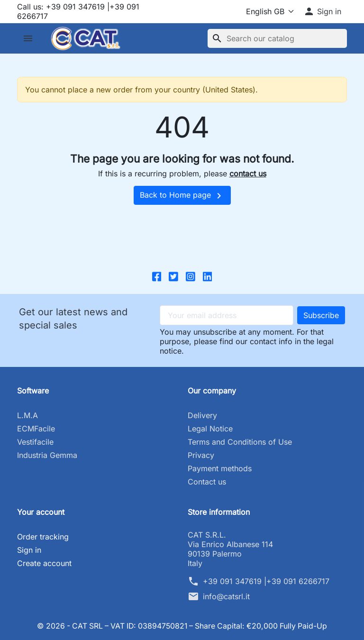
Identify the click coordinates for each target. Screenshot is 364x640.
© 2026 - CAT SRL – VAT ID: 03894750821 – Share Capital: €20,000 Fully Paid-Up (182, 626)
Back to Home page (182, 196)
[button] (322, 11)
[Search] (277, 38)
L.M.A (27, 415)
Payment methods (220, 468)
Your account (41, 512)
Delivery (202, 415)
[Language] (268, 11)
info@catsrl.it (226, 596)
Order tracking (43, 537)
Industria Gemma (47, 455)
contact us (248, 174)
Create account (44, 563)
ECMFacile (36, 429)
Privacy (201, 455)
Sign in (29, 550)
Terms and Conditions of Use (240, 442)
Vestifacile (35, 442)
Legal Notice (210, 429)
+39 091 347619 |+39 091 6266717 (266, 581)
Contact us (207, 482)
